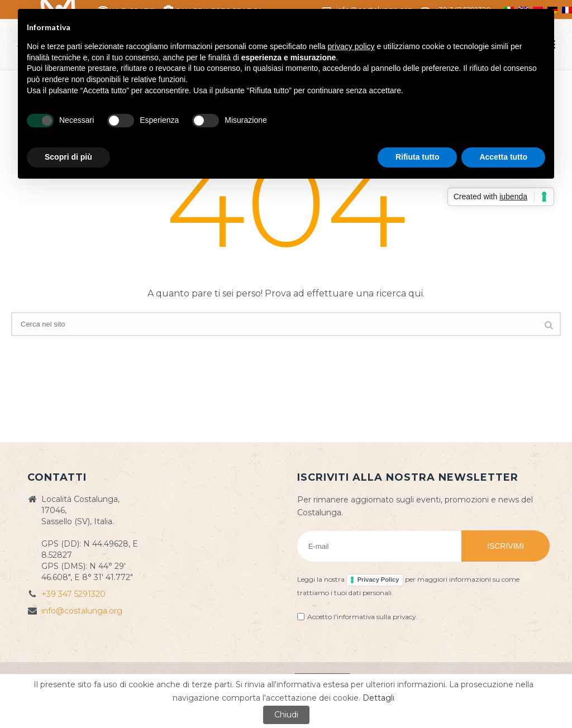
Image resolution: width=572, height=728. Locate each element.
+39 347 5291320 (73, 594)
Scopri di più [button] (68, 157)
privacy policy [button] (351, 46)
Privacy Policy (378, 579)
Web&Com (454, 679)
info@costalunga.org (82, 611)
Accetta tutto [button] (503, 157)
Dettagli (378, 710)
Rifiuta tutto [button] (418, 157)
